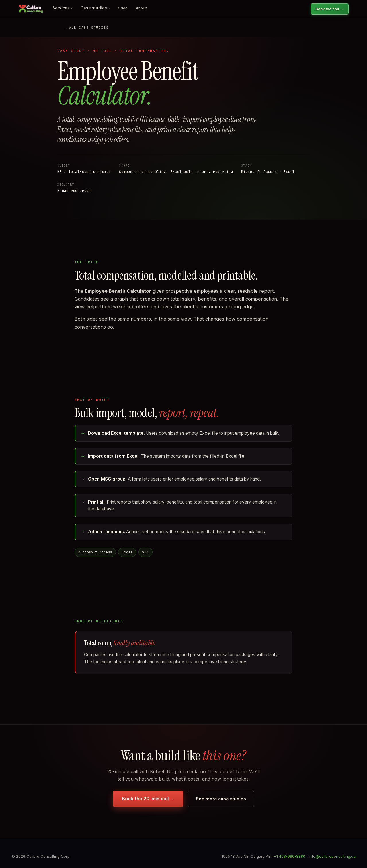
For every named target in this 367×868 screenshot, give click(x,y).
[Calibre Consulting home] (31, 9)
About (141, 8)
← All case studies (86, 28)
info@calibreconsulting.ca (332, 856)
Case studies (95, 8)
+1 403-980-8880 (290, 856)
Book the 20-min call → (148, 799)
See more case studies (221, 799)
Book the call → (330, 9)
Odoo (123, 8)
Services (63, 8)
